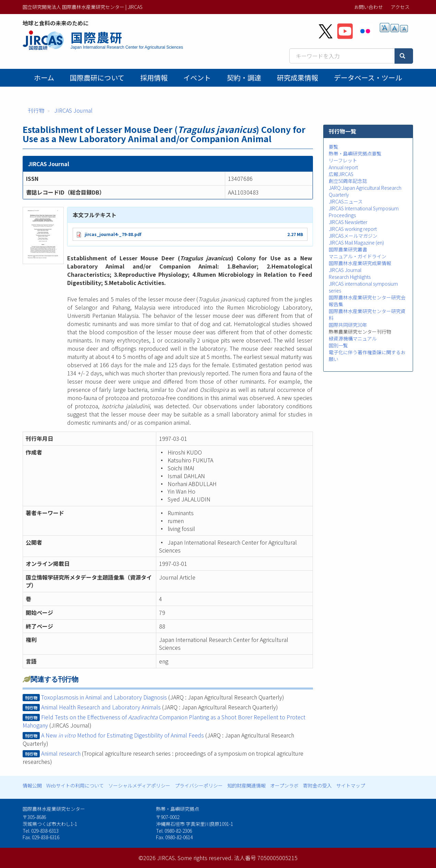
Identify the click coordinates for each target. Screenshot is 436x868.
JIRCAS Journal (73, 110)
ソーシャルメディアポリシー (139, 785)
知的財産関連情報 (246, 785)
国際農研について (97, 78)
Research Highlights (350, 277)
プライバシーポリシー (199, 785)
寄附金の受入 (317, 785)
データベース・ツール (368, 78)
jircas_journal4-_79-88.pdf (113, 234)
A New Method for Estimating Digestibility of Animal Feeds (123, 735)
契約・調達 (244, 78)
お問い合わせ (368, 7)
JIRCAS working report (353, 229)
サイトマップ (351, 785)
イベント (197, 78)
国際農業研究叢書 (348, 249)
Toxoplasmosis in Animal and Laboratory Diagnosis (104, 697)
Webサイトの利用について (75, 785)
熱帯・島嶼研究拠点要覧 (355, 153)
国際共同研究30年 (348, 325)
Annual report (343, 167)
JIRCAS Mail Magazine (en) (356, 243)
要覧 (334, 147)
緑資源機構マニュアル (353, 338)
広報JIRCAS (341, 174)
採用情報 (154, 78)
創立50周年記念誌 (348, 181)
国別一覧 (338, 345)
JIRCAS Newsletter (348, 222)
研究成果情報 (298, 78)
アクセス (400, 7)
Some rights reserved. (205, 858)
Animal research (61, 753)
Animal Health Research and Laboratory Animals (101, 707)
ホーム (44, 78)
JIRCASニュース (346, 201)
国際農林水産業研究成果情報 (360, 263)
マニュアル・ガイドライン (358, 256)
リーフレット (343, 160)
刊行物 (36, 110)
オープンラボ (284, 785)
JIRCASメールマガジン (353, 236)
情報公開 (32, 785)
